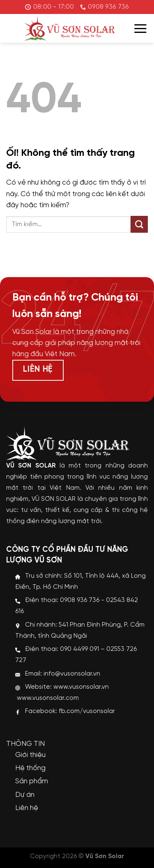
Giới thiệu (30, 755)
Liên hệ (27, 808)
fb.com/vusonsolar (87, 711)
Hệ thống (30, 768)
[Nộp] (139, 225)
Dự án (25, 795)
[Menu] (140, 29)
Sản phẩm (32, 781)
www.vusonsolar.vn (81, 687)
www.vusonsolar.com (48, 698)
